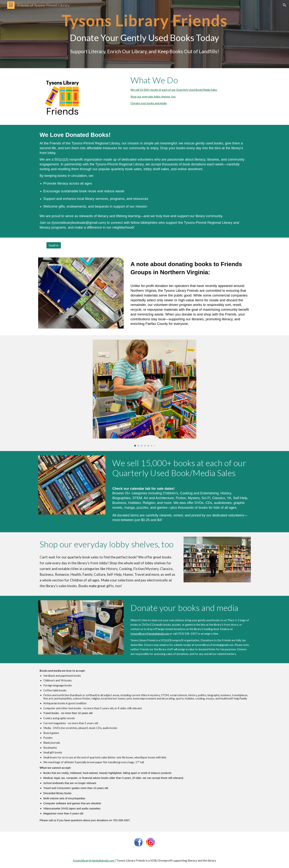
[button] (285, 5)
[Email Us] (54, 245)
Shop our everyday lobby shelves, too (153, 97)
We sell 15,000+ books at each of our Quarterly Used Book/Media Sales (174, 90)
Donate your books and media (149, 103)
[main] (144, 34)
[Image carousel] (144, 393)
